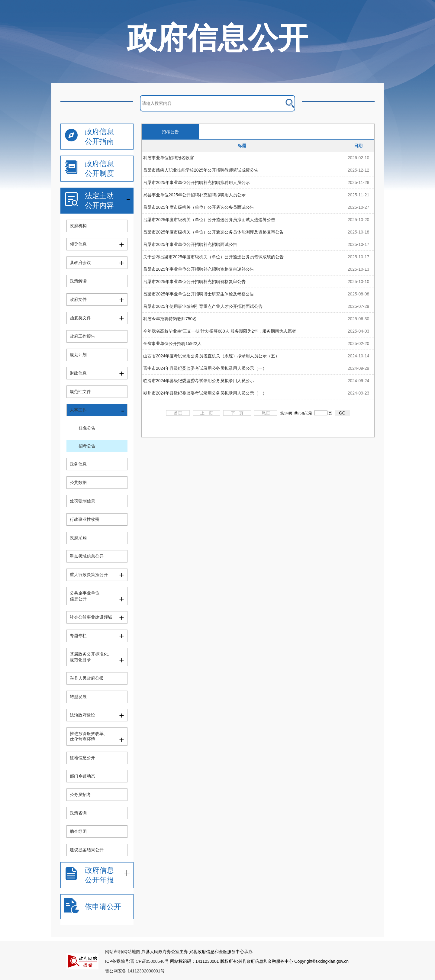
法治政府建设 (82, 715)
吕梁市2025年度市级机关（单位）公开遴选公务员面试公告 (199, 207)
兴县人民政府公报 (87, 678)
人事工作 (78, 410)
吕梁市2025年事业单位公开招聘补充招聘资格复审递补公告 (199, 269)
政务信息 (78, 464)
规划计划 (78, 355)
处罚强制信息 (82, 501)
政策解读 (78, 281)
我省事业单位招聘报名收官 (169, 158)
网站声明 (114, 952)
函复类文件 (80, 318)
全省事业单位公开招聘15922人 (172, 343)
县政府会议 (80, 263)
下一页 (237, 413)
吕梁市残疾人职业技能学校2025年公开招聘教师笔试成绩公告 (201, 170)
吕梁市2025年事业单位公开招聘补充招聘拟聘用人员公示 (197, 182)
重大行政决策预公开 (89, 575)
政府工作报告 (82, 336)
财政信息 (78, 373)
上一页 (207, 413)
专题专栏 (78, 636)
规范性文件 (80, 392)
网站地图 (132, 952)
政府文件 (78, 299)
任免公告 (87, 428)
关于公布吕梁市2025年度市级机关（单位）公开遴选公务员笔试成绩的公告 (213, 257)
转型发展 (78, 697)
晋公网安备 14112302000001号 (135, 971)
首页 (178, 413)
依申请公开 (103, 906)
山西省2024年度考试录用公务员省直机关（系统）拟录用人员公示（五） (211, 356)
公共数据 (78, 482)
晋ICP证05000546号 (150, 961)
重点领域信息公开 (87, 556)
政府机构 (78, 226)
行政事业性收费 (85, 519)
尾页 (266, 413)
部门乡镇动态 (82, 776)
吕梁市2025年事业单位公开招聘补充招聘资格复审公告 (194, 282)
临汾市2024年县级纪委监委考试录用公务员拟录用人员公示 (199, 381)
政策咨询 (78, 813)
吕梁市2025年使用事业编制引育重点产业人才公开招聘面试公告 (203, 306)
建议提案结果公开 (87, 850)
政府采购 (78, 538)
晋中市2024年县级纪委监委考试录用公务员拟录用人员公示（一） (205, 368)
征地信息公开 (82, 758)
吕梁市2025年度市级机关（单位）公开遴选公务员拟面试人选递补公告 (209, 220)
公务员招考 (80, 795)
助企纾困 (78, 831)
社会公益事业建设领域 (91, 617)
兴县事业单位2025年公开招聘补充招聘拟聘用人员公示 (194, 195)
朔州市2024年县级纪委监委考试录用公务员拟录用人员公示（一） (205, 393)
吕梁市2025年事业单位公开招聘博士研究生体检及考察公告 (199, 294)
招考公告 (87, 446)
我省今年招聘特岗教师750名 (170, 319)
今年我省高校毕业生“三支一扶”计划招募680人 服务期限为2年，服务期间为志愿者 (220, 331)
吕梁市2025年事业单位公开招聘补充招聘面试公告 (190, 244)
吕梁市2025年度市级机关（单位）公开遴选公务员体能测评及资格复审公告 (213, 232)
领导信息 (78, 244)
